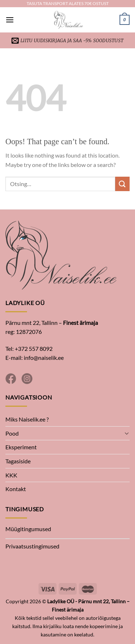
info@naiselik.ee (44, 358)
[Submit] (122, 184)
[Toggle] (127, 433)
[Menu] (10, 20)
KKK (11, 475)
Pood (12, 433)
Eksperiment (21, 447)
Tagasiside (18, 461)
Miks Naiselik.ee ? (27, 419)
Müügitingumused (28, 529)
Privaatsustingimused (32, 546)
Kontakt (16, 489)
